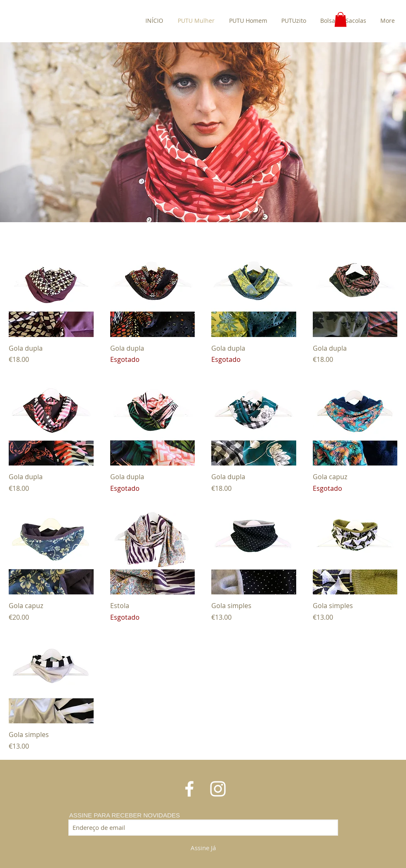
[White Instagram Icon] (218, 789)
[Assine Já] (203, 848)
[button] (341, 19)
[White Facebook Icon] (189, 789)
